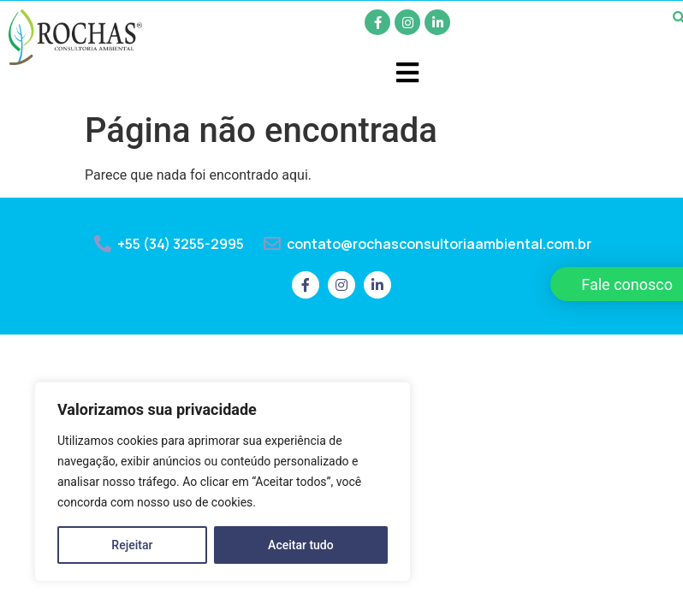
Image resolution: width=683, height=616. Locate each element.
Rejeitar (132, 545)
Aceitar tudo (301, 545)
